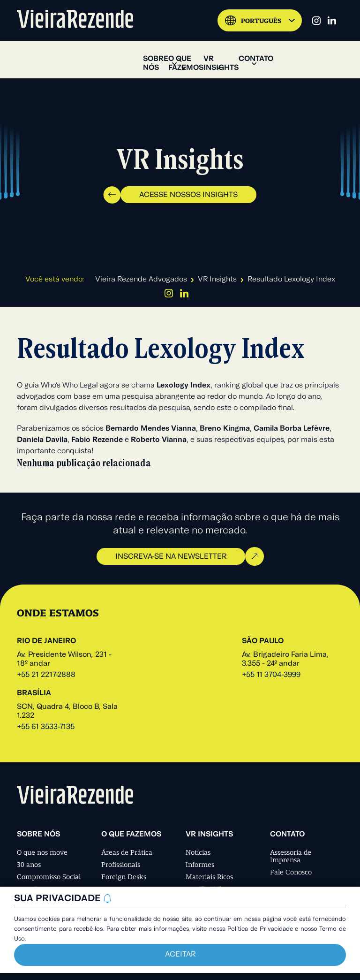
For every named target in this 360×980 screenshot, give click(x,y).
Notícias (198, 852)
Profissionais (121, 865)
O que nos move (42, 852)
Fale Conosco (291, 872)
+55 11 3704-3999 (271, 675)
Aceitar (180, 955)
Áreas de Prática (127, 852)
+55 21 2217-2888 (46, 675)
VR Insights (217, 280)
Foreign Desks (124, 877)
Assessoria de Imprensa (291, 856)
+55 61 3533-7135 (46, 727)
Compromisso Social (49, 877)
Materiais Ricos (209, 877)
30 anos (29, 865)
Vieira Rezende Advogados (141, 280)
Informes (200, 865)
